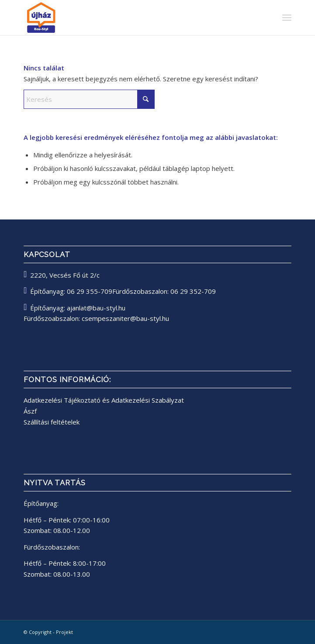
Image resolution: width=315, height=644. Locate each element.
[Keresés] (89, 99)
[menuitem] (287, 17)
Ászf (30, 411)
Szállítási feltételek (52, 422)
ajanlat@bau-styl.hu (96, 308)
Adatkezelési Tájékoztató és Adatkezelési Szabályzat (104, 400)
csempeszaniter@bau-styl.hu (125, 318)
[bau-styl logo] (131, 17)
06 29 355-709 (90, 291)
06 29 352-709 (193, 291)
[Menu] (287, 17)
